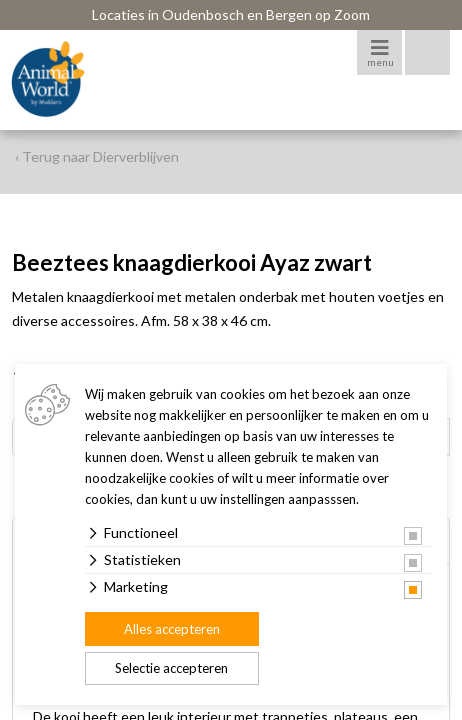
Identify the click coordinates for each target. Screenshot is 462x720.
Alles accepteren (172, 629)
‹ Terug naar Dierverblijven (97, 156)
